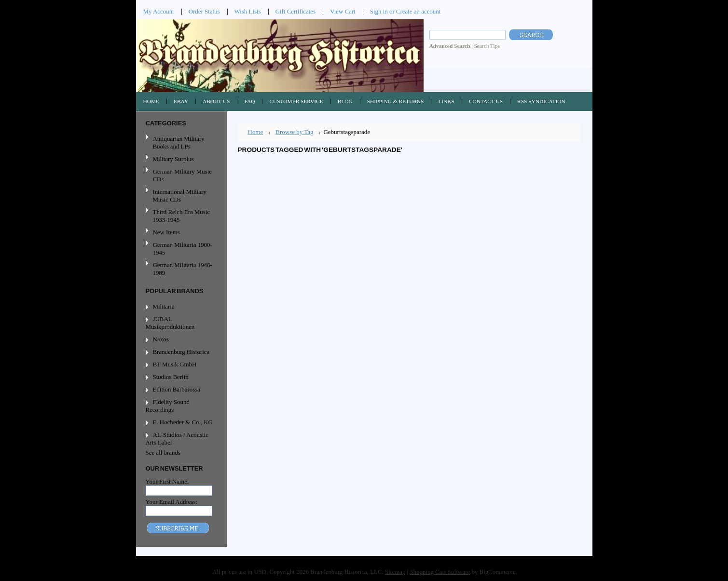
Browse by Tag (294, 132)
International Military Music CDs (180, 196)
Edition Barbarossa (177, 389)
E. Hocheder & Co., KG (183, 422)
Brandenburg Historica (181, 352)
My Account (159, 11)
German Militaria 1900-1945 (180, 249)
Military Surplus (173, 159)
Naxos (161, 339)
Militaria (164, 306)
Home (256, 132)
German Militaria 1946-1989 (183, 269)
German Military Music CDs (180, 175)
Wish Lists (248, 11)
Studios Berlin (171, 377)
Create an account (418, 11)
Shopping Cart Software (440, 572)
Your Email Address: (172, 502)
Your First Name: (167, 481)
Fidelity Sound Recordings (168, 406)
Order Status (204, 11)
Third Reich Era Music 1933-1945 (182, 216)
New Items (166, 232)
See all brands (163, 453)
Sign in (379, 11)
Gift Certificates (296, 11)
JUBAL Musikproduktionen (170, 323)
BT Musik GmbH (175, 364)
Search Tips (487, 46)
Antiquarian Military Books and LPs (179, 142)
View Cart (343, 11)
